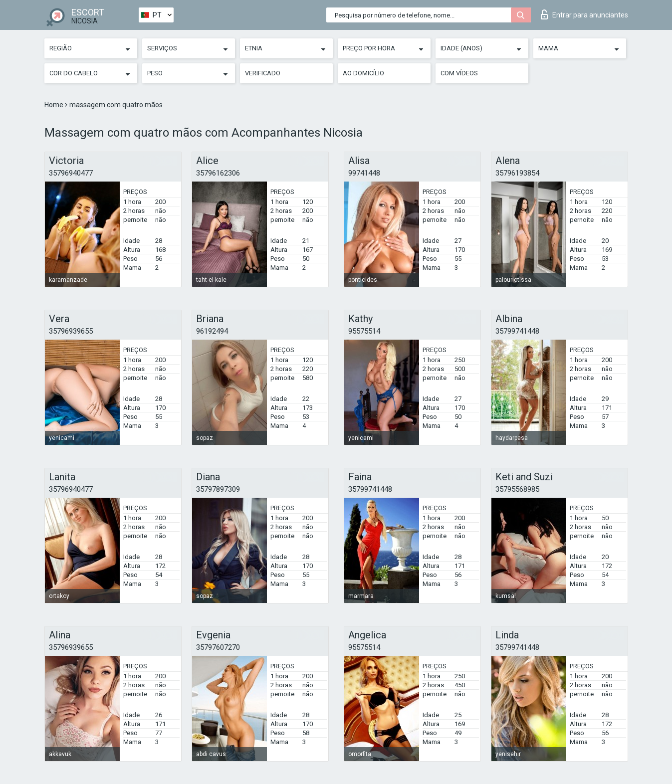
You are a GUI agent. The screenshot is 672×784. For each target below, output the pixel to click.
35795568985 (517, 489)
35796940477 (71, 173)
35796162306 (218, 173)
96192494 (212, 331)
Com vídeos (459, 73)
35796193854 (517, 173)
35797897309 (218, 489)
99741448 (364, 173)
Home (55, 105)
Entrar (584, 14)
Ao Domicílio (363, 73)
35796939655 (71, 331)
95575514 (364, 331)
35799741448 (517, 331)
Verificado (263, 73)
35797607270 (218, 647)
